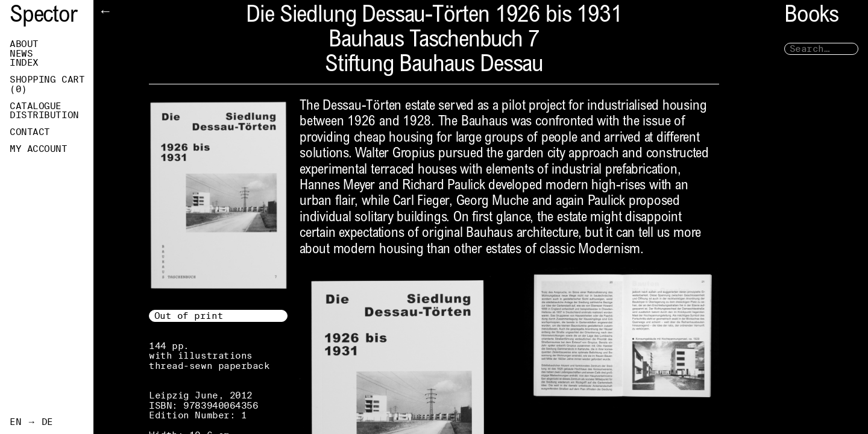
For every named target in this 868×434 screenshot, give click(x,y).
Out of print (189, 316)
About (24, 44)
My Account (39, 149)
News (21, 54)
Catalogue (36, 106)
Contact (30, 132)
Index (24, 63)
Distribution (44, 115)
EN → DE (31, 422)
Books (811, 17)
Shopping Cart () (47, 84)
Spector (43, 17)
